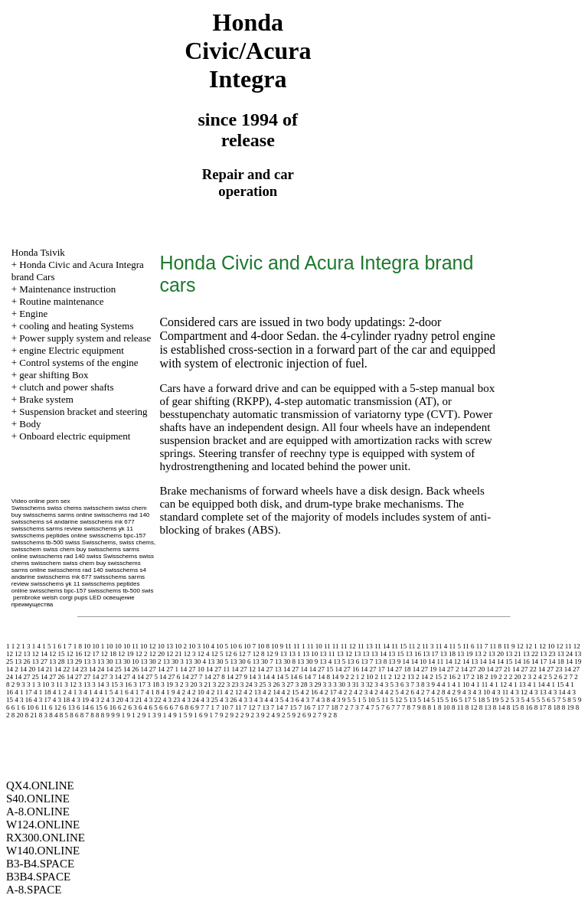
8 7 (85, 715)
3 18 (153, 684)
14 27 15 (322, 669)
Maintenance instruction (67, 289)
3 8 (420, 684)
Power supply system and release (85, 338)
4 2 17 (328, 692)
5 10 (369, 700)
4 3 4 (261, 700)
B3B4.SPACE (38, 877)
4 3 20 (115, 700)
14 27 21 (498, 669)
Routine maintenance (61, 301)
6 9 (194, 707)
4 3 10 (481, 692)
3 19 (167, 684)
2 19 (491, 677)
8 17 (541, 707)
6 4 (143, 707)
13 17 (430, 654)
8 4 (53, 715)
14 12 (452, 661)
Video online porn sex (41, 501)
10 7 (250, 646)
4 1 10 (461, 684)
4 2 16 (309, 692)
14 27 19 (425, 669)
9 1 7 (211, 715)
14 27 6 (170, 677)
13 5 (340, 661)
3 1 (31, 684)
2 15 (436, 677)
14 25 (114, 669)
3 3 (327, 684)
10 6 (236, 646)
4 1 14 (536, 684)
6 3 (132, 707)
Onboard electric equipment (75, 436)
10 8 (263, 646)
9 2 (224, 715)
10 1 (99, 646)
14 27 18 (399, 669)
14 (406, 661)
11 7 (482, 646)
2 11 (381, 677)
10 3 (194, 646)
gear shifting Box (54, 375)
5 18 (479, 700)
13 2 (481, 654)
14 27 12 (243, 669)
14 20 (28, 669)
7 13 (263, 707)
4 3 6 (292, 700)
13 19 (465, 654)
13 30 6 (241, 661)
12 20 (157, 654)
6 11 (41, 707)
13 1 (295, 654)
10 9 (277, 646)
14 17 (539, 661)
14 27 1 (168, 669)
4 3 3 (246, 700)
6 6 (163, 707)
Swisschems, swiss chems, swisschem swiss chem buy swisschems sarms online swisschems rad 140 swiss (84, 549)
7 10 (222, 707)
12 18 (109, 654)
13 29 (74, 661)
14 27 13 (269, 669)
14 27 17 (373, 669)
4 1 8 (152, 692)
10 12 (148, 646)
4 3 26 (229, 700)
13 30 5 (218, 661)
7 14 (277, 707)
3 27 (288, 684)
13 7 (367, 661)
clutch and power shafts (66, 387)
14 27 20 (473, 669)
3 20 (191, 684)
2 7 (568, 677)
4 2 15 (291, 692)
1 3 (26, 646)
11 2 (414, 646)
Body (30, 424)
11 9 (509, 646)
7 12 (250, 707)
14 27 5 (147, 677)
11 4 (441, 646)
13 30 (105, 661)
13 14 (379, 654)
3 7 (410, 684)
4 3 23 (172, 700)
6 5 (153, 707)
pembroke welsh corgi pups (50, 598)
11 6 (468, 646)
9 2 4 (268, 715)
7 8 (406, 707)
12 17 (91, 654)
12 (520, 646)
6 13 (69, 707)
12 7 (245, 654)
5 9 (577, 700)
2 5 (548, 677)
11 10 (315, 646)
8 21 (31, 715)
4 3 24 (191, 700)
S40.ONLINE (38, 799)
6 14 (83, 707)
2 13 (408, 677)
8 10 (444, 707)
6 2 (122, 707)
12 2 (142, 654)
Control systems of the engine (78, 363)
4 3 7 (308, 700)
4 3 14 (557, 692)
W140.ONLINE (43, 851)
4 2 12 (233, 692)
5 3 (515, 700)
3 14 (98, 684)
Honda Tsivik (38, 252)
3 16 (126, 684)
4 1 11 (479, 684)
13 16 (413, 654)
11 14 (382, 646)
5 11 (382, 700)
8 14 (499, 707)
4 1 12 (499, 684)
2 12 (394, 677)
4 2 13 (252, 692)
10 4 (208, 646)
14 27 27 (79, 677)
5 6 (546, 700)
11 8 (496, 646)
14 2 (12, 669)
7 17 (318, 707)
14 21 (45, 669)
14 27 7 (193, 677)
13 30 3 (173, 661)
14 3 (255, 677)
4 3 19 (81, 700)
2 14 (422, 677)
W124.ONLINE (43, 825)
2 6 (558, 677)
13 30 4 (196, 661)
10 (87, 646)
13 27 (40, 661)
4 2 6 (407, 692)
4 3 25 (209, 700)
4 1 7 (137, 692)
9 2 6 (299, 715)
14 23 (80, 669)
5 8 (566, 700)
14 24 (96, 669)
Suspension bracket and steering (83, 412)
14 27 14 (296, 669)
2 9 (16, 684)
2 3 (527, 677)
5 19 (492, 700)
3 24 (247, 684)
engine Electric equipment (71, 350)
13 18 (448, 654)
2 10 (367, 677)
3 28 (302, 684)
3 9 (431, 684)
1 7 (67, 646)
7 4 (365, 707)
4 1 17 (23, 692)
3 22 (219, 684)
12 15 (57, 654)
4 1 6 (122, 692)
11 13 (365, 646)
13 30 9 (307, 661)
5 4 (525, 700)
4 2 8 (438, 692)
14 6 (296, 677)
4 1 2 (60, 692)
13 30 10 (127, 661)
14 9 (338, 677)
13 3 (90, 661)
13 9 (395, 661)
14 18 (556, 661)
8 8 (95, 715)
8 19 (568, 707)
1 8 (78, 646)
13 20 (496, 654)
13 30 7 (263, 661)
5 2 (504, 700)
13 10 (310, 654)
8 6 (74, 715)
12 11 (564, 646)
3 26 (274, 684)
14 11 (436, 661)
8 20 (18, 715)
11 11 (332, 646)
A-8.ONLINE (38, 812)
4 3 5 (276, 700)
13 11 (328, 654)
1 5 (46, 646)
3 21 (205, 684)
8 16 (527, 707)
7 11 (235, 707)
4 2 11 (214, 692)
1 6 (57, 646)
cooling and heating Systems (76, 326)
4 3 (467, 692)
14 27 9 (237, 677)
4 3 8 (323, 700)
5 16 (451, 700)
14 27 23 (550, 669)
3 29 (315, 684)
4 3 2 (97, 700)
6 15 (96, 707)
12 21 (174, 654)
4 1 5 (106, 692)
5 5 (536, 700)
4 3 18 (62, 700)
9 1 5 (180, 715)
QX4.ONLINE (40, 786)
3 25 (260, 684)
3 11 (57, 684)
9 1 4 (165, 715)
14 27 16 (347, 669)
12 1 (531, 646)
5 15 (437, 700)
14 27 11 (218, 669)
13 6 (354, 661)
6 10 (28, 707)
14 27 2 (448, 669)
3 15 (112, 684)
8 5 (64, 715)
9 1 (121, 715)
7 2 (344, 707)
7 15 (291, 707)
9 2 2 (237, 715)
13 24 (565, 654)
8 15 (513, 707)
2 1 (355, 677)
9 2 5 (283, 715)
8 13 (485, 707)
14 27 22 (524, 669)
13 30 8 (285, 661)
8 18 (554, 707)
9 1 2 (134, 715)
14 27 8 (215, 677)
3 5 (389, 684)
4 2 (181, 692)
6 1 (16, 707)
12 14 (40, 654)
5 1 (356, 700)
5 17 (465, 700)
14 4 (269, 677)
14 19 (573, 661)
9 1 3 (149, 715)
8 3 (43, 715)
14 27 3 (103, 677)
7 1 (210, 707)
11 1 (299, 646)
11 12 (348, 646)
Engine (33, 314)
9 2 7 (315, 715)
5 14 (423, 700)
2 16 (449, 677)
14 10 (419, 661)
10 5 (222, 646)
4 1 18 (42, 692)
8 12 (472, 707)
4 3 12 (519, 692)
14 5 (283, 677)
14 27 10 (192, 669)
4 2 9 (454, 692)
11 (288, 646)
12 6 (231, 654)
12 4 (204, 654)
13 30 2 (151, 661)
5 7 (556, 700)
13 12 (345, 654)
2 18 (477, 677)
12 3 (190, 654)
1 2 (16, 646)
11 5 (454, 646)
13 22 (531, 654)
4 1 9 (168, 692)
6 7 (173, 707)
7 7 (395, 707)
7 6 (385, 707)
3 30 (339, 684)
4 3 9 (338, 700)
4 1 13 (517, 684)
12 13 (22, 654)
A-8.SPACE (34, 890)
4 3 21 (134, 700)
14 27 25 (27, 677)
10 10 (114, 646)
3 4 (379, 684)
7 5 (375, 707)
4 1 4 (90, 692)
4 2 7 (423, 692)
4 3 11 (500, 692)
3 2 (179, 684)
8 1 (432, 707)
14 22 (62, 669)
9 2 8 (330, 715)
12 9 (273, 654)
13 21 (513, 654)
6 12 (55, 707)
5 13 (410, 700)
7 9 (416, 707)
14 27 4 (125, 677)
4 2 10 (196, 692)
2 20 (515, 677)
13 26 (22, 661)
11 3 (428, 646)
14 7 (310, 677)
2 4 (537, 677)
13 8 (381, 661)
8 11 (457, 707)
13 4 (326, 661)
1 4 (36, 646)
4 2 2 (345, 692)
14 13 (470, 661)
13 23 (547, 654)
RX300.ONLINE (46, 838)
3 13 (84, 684)
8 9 (105, 715)
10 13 (165, 646)
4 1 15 (555, 684)
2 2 (503, 677)
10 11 (131, 646)
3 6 (399, 684)
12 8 (259, 654)
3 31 (353, 684)
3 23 (233, 684)
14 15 (505, 661)
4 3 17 (42, 700)
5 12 (396, 700)
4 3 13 (538, 692)
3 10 (44, 684)
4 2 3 (361, 692)
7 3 (354, 707)
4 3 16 (23, 700)
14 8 (324, 677)
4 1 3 (75, 692)
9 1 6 (196, 715)
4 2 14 (271, 692)
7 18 (332, 707)
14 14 (487, 661)
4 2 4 (376, 692)
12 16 (74, 654)
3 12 (70, 684)
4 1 (446, 684)
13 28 (57, 661)
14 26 (131, 669)
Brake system (46, 399)
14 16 (521, 661)
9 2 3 (253, 715)
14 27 (149, 669)
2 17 (463, 677)
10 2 (181, 646)
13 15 (396, 654)
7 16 (305, 707)
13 (284, 654)
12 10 (547, 646)
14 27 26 (53, 677)
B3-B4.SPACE (40, 864)
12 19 (126, 654)
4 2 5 (392, 692)
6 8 (184, 707)
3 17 (139, 684)
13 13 (361, 654)
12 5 (217, 654)
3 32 (367, 684)
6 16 (110, 707)
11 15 (399, 646)
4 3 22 (153, 700)
